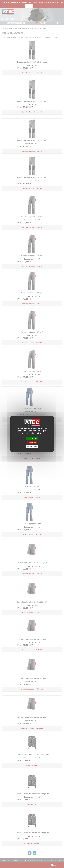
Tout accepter (32, 439)
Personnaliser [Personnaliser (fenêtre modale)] (32, 446)
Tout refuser (32, 442)
